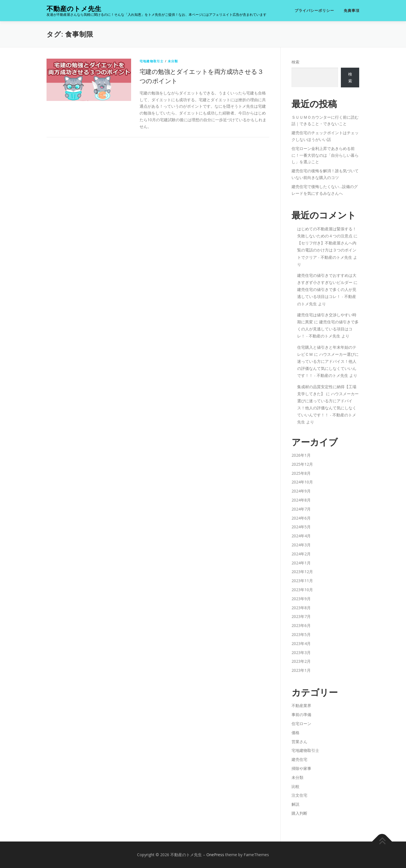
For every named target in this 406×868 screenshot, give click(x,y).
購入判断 (299, 813)
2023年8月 (301, 608)
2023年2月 (301, 661)
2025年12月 (302, 464)
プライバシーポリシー (314, 11)
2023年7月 (301, 616)
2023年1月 (301, 670)
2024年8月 (301, 500)
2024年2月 (301, 554)
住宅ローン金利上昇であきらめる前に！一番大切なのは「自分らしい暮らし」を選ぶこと (325, 155)
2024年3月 (301, 545)
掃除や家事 (301, 768)
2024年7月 (301, 509)
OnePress (215, 855)
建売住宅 (299, 759)
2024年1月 (301, 563)
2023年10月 (302, 590)
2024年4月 (301, 536)
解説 (295, 804)
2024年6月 (301, 518)
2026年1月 (301, 455)
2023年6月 (301, 625)
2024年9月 (301, 491)
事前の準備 (301, 715)
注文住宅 (299, 795)
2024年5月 (301, 527)
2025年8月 (301, 473)
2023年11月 (302, 581)
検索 (295, 62)
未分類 (173, 61)
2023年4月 (301, 643)
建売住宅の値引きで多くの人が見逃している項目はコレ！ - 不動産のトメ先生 (327, 296)
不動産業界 (301, 705)
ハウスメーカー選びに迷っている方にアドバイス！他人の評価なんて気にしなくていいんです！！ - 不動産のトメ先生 (328, 408)
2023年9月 (301, 599)
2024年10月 (302, 482)
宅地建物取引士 (152, 61)
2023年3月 (301, 652)
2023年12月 (302, 572)
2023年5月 (301, 634)
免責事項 (352, 11)
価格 (295, 733)
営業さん (299, 742)
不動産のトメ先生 (74, 9)
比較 (295, 786)
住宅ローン (301, 724)
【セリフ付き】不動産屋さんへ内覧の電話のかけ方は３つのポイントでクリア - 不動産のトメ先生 (327, 250)
